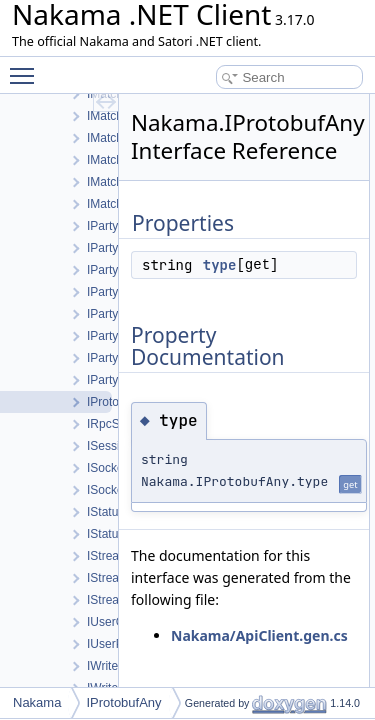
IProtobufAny (123, 702)
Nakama (37, 702)
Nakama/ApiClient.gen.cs (259, 635)
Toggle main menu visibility (27, 67)
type (220, 265)
